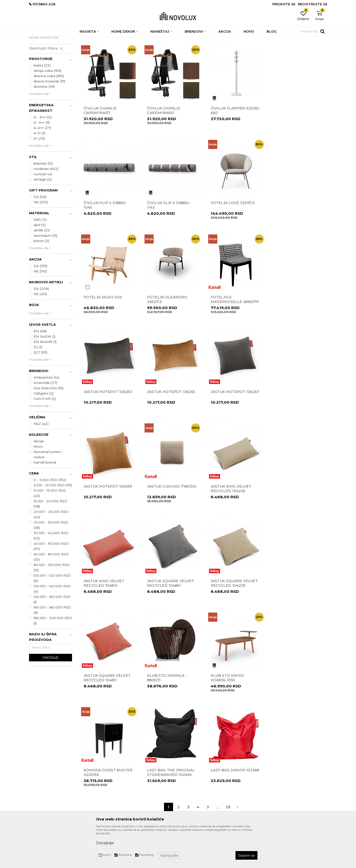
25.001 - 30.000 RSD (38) (51, 562)
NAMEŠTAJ (41, 69)
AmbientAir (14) (46, 414)
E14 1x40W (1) (44, 373)
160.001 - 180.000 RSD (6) (52, 647)
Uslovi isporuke (192, 791)
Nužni (107, 855)
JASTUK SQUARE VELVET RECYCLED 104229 (170, 523)
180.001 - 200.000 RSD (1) (53, 657)
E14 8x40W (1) (45, 378)
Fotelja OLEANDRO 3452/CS (293, 241)
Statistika (125, 855)
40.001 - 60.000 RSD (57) (51, 583)
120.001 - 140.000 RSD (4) (52, 625)
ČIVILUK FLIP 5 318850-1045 (295, 147)
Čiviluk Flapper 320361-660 (235, 147)
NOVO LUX (37, 40)
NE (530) (41, 239)
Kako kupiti (189, 784)
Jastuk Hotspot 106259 (108, 427)
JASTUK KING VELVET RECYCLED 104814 (293, 429)
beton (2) (41, 277)
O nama (111, 741)
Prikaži (269, 48)
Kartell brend (45, 499)
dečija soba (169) (48, 107)
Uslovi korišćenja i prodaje (199, 741)
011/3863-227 (39, 760)
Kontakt (111, 748)
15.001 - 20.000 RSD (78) (50, 540)
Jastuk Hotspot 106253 (171, 333)
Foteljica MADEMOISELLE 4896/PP (108, 335)
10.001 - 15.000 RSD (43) (50, 530)
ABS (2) (40, 256)
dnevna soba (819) (49, 113)
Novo (38, 483)
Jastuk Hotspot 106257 (297, 333)
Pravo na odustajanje (196, 763)
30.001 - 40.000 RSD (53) (51, 572)
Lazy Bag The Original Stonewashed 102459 (234, 617)
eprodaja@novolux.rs (44, 767)
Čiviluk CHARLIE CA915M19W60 (163, 147)
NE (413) (40, 331)
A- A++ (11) (42, 159)
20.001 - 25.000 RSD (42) (51, 551)
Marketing (146, 855)
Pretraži (51, 694)
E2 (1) (38, 384)
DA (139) (40, 302)
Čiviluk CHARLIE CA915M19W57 (100, 147)
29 (228, 652)
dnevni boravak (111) (49, 118)
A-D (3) (40, 170)
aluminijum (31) (45, 272)
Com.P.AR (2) (45, 435)
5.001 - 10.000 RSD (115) (53, 522)
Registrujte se (313, 4)
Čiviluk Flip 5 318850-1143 (105, 241)
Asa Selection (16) (49, 425)
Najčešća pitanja (193, 805)
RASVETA (41, 64)
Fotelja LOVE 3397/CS (169, 238)
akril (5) (40, 262)
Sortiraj (217, 48)
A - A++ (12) (43, 154)
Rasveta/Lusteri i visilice (48, 491)
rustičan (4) (43, 211)
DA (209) (41, 325)
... (218, 652)
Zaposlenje (113, 763)
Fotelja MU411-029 (229, 238)
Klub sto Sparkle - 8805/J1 (293, 523)
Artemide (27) (45, 419)
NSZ (41, 460)
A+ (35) (39, 175)
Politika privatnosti (195, 748)
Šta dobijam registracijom (199, 798)
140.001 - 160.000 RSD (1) (52, 636)
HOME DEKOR (44, 74)
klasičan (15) (43, 200)
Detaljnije (105, 843)
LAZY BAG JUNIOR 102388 (297, 615)
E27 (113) (40, 389)
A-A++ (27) (42, 164)
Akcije (39, 478)
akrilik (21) (42, 267)
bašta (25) (42, 102)
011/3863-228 (60, 760)
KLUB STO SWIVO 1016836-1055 (100, 617)
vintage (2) (43, 216)
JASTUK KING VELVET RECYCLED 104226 (230, 429)
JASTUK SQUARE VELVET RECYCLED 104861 (107, 523)
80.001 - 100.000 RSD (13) (52, 604)
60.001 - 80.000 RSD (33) (51, 593)
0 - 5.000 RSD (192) (50, 516)
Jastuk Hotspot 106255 (234, 333)
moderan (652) (46, 205)
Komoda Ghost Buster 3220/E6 (171, 617)
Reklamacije (189, 756)
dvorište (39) (44, 123)
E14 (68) (40, 368)
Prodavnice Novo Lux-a (122, 756)
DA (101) (40, 233)
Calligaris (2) (44, 430)
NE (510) (40, 308)
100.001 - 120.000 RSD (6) (52, 615)
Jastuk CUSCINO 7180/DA (171, 427)
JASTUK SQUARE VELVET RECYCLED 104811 (233, 523)
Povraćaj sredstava (194, 770)
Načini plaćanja (192, 777)
